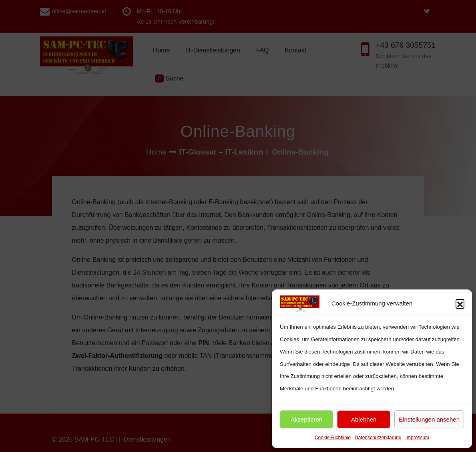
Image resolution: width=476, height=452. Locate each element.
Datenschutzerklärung (378, 438)
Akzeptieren (306, 419)
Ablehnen (364, 419)
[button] (460, 303)
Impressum (417, 438)
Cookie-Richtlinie (333, 438)
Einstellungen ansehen (429, 419)
